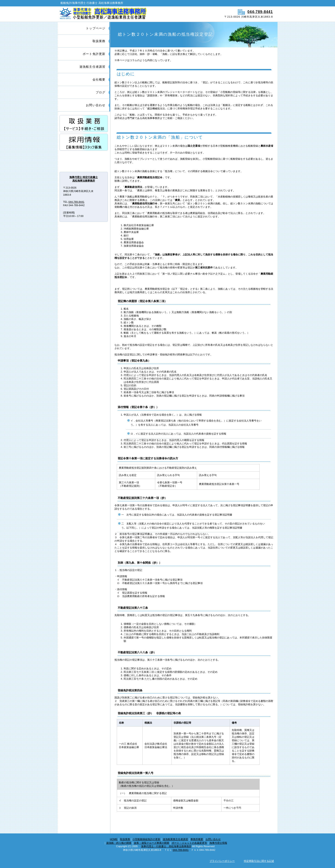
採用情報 (84, 142)
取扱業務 (125, 839)
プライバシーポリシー (222, 861)
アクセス (84, 161)
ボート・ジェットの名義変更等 (189, 843)
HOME (114, 839)
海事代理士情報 (218, 843)
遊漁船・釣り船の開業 (119, 843)
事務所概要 (197, 839)
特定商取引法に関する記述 (259, 861)
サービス (84, 124)
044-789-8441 (260, 12)
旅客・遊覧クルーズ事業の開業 (152, 843)
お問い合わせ (213, 839)
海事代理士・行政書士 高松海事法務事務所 (166, 846)
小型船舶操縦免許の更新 (146, 839)
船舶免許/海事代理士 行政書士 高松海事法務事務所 (112, 14)
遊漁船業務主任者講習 (175, 839)
